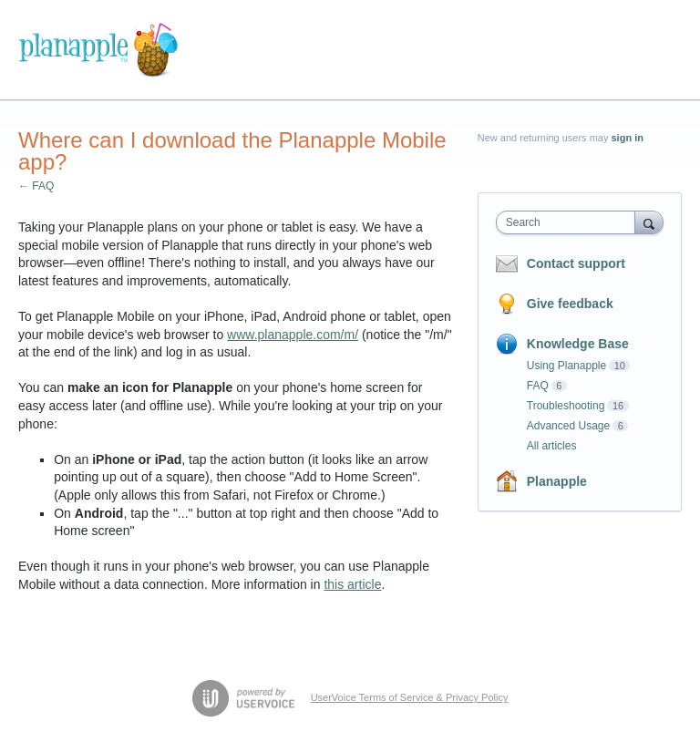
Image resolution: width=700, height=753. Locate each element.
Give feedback (570, 304)
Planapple (557, 481)
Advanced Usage (568, 426)
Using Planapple (566, 366)
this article (352, 584)
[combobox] (570, 222)
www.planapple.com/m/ (293, 335)
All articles (552, 446)
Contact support (576, 263)
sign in (628, 138)
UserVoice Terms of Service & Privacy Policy (410, 697)
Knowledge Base (578, 344)
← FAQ (36, 186)
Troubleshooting (566, 406)
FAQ (538, 386)
